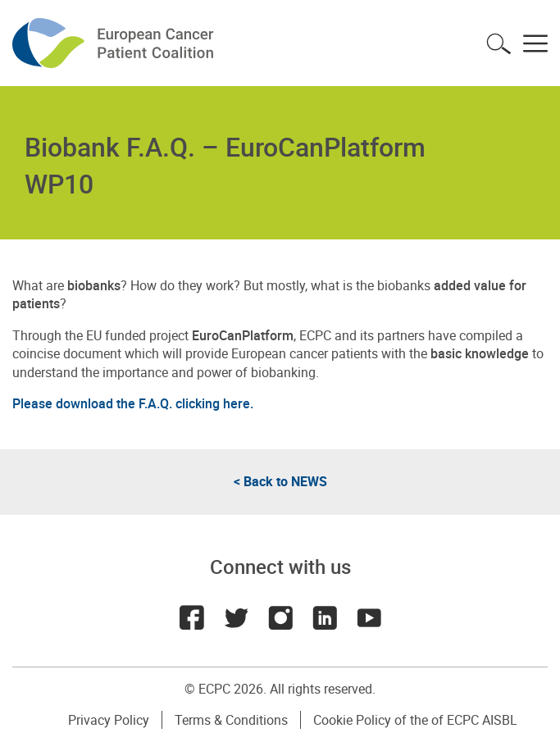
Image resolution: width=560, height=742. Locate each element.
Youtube (369, 617)
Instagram (280, 617)
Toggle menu (535, 43)
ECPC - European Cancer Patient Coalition (115, 43)
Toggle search (499, 43)
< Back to (280, 481)
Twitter (236, 617)
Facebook (192, 617)
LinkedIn (325, 617)
